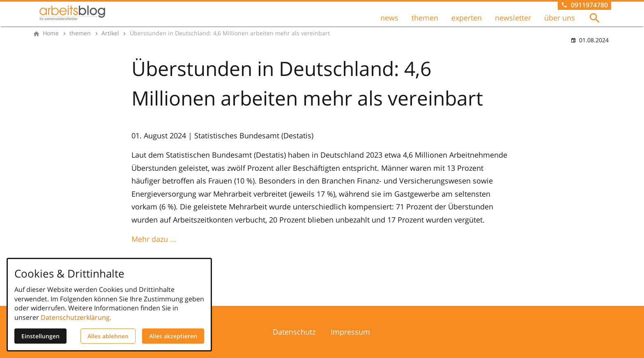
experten (467, 18)
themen (425, 18)
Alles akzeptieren (173, 336)
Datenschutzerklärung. (76, 317)
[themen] (80, 33)
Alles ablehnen (108, 336)
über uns (560, 18)
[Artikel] (110, 33)
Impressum (350, 332)
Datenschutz (294, 332)
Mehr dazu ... (154, 239)
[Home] (51, 33)
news (389, 18)
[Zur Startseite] (72, 13)
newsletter (513, 18)
